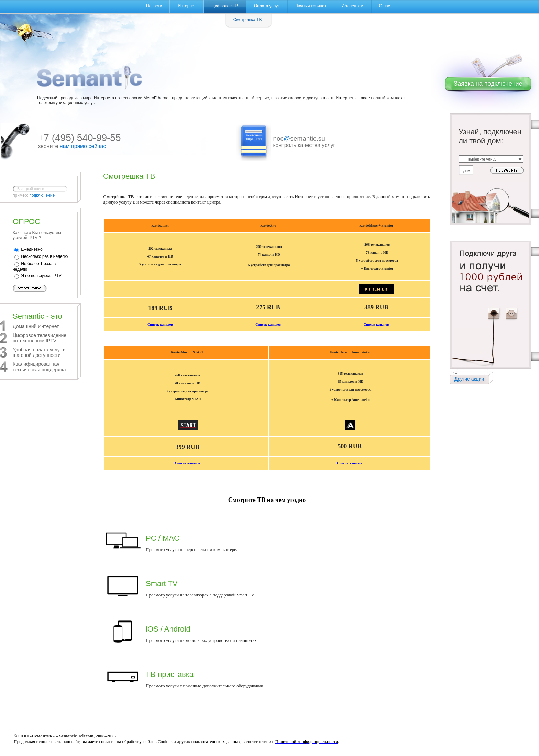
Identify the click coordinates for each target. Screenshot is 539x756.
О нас (385, 6)
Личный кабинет (311, 6)
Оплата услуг (267, 6)
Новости (154, 6)
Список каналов (160, 324)
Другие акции (469, 379)
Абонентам (353, 6)
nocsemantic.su (299, 139)
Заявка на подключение (488, 84)
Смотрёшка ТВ (248, 20)
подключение (42, 195)
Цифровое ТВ (225, 6)
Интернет (187, 6)
